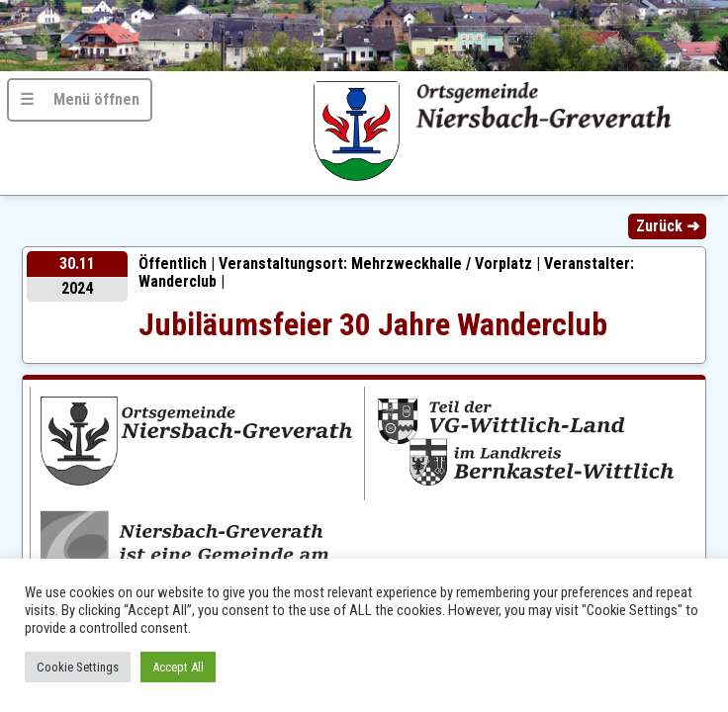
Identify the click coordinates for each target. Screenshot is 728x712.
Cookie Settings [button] (78, 667)
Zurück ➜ (668, 226)
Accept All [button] (178, 667)
